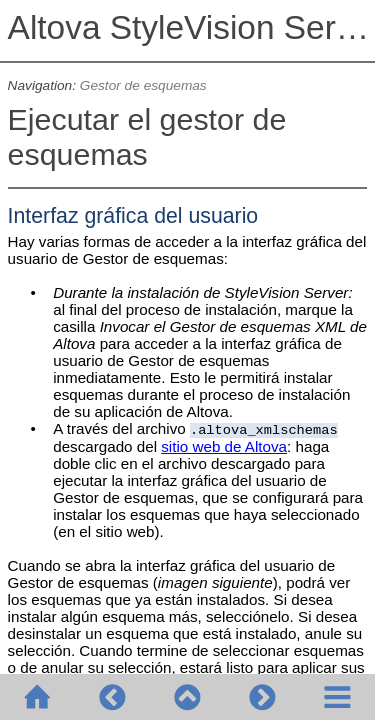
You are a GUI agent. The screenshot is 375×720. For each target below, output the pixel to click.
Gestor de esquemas (143, 85)
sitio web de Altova (224, 446)
